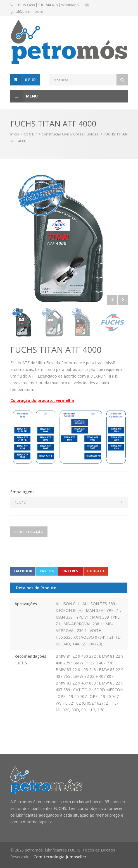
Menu (24, 96)
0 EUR (30, 80)
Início (15, 134)
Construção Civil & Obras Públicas (70, 134)
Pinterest (71, 571)
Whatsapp (70, 5)
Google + (96, 571)
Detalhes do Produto (36, 588)
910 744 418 (48, 5)
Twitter (47, 571)
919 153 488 (25, 5)
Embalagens (22, 492)
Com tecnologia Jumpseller (60, 857)
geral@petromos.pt (27, 11)
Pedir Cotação (29, 532)
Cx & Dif (30, 134)
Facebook (23, 571)
